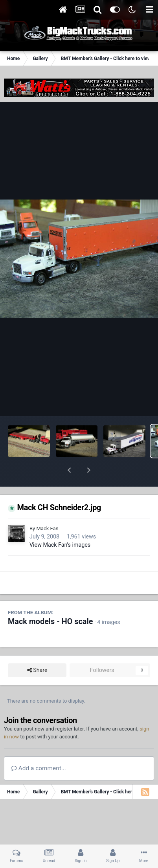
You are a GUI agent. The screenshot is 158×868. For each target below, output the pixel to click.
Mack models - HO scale (50, 601)
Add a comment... (39, 748)
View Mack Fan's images (60, 524)
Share (37, 650)
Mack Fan (47, 508)
